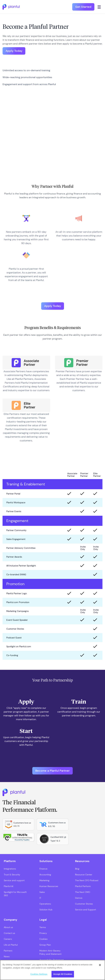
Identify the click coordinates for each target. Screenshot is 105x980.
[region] (52, 970)
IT (40, 898)
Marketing (44, 880)
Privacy (43, 933)
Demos (79, 898)
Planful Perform (83, 886)
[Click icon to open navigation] (99, 7)
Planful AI (8, 886)
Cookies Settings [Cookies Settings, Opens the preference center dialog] (39, 974)
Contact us (9, 933)
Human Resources (49, 886)
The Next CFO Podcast (87, 880)
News (7, 956)
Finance (43, 869)
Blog (77, 869)
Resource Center (84, 875)
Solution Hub (46, 910)
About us (8, 927)
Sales (42, 892)
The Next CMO (83, 892)
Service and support (14, 880)
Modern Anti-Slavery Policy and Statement (50, 952)
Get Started (83, 7)
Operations (45, 904)
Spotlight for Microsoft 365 (15, 894)
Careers (8, 939)
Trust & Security (12, 875)
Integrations (10, 869)
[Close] (100, 965)
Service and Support (86, 910)
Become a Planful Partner (52, 771)
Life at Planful (11, 945)
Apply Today (14, 51)
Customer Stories (84, 904)
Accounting (45, 875)
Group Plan (45, 945)
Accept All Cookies (63, 974)
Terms (43, 927)
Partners (8, 951)
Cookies (43, 939)
